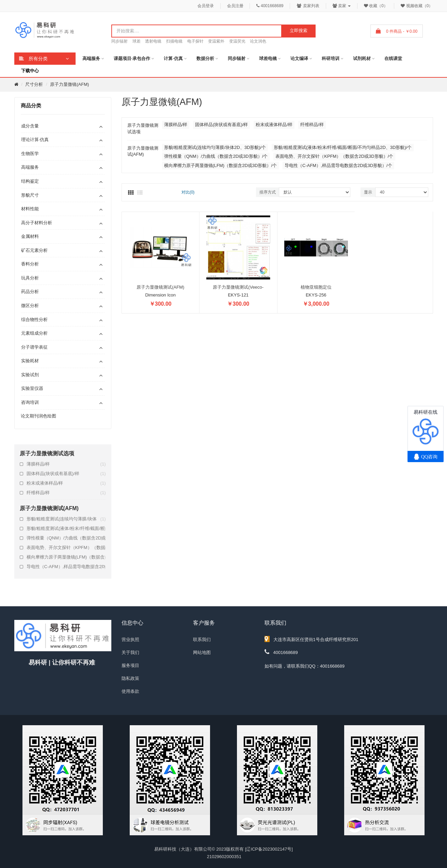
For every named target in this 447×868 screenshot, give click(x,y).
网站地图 (202, 652)
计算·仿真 (173, 58)
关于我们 (130, 652)
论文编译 (299, 58)
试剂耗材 (362, 58)
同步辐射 (119, 41)
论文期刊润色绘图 (38, 416)
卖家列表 (308, 6)
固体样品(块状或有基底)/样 (66, 474)
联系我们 (202, 639)
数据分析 (205, 58)
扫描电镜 (174, 41)
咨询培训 (30, 402)
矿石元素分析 (34, 250)
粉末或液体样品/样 (66, 483)
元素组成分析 (34, 333)
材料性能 (30, 209)
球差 (137, 41)
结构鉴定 (30, 181)
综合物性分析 (34, 319)
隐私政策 (130, 678)
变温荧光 (237, 41)
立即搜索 (299, 31)
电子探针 (195, 41)
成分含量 (30, 126)
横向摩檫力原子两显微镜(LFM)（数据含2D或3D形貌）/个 (66, 557)
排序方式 (268, 192)
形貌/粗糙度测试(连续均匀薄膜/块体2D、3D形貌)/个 (66, 519)
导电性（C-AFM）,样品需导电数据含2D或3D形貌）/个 (66, 567)
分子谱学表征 (34, 347)
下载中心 (30, 71)
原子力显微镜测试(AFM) (160, 287)
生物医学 (30, 154)
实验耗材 (30, 361)
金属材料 (30, 236)
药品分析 (30, 292)
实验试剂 (30, 375)
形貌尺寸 (30, 195)
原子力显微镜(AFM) (69, 84)
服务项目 (130, 665)
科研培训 (331, 58)
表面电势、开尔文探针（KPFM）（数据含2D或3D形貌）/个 (66, 548)
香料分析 (30, 264)
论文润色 (258, 41)
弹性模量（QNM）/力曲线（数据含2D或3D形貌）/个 (66, 538)
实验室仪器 (32, 388)
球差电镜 (268, 58)
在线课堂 (393, 58)
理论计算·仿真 (35, 140)
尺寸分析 (34, 84)
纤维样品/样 (66, 493)
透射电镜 (153, 41)
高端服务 (91, 58)
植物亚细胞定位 (316, 287)
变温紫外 (216, 41)
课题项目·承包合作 (132, 58)
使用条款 (130, 691)
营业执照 (130, 639)
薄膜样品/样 (66, 464)
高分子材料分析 (37, 223)
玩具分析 (30, 278)
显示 (368, 192)
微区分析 (30, 306)
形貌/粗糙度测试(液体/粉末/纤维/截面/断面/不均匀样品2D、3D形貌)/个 (66, 529)
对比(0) (188, 192)
